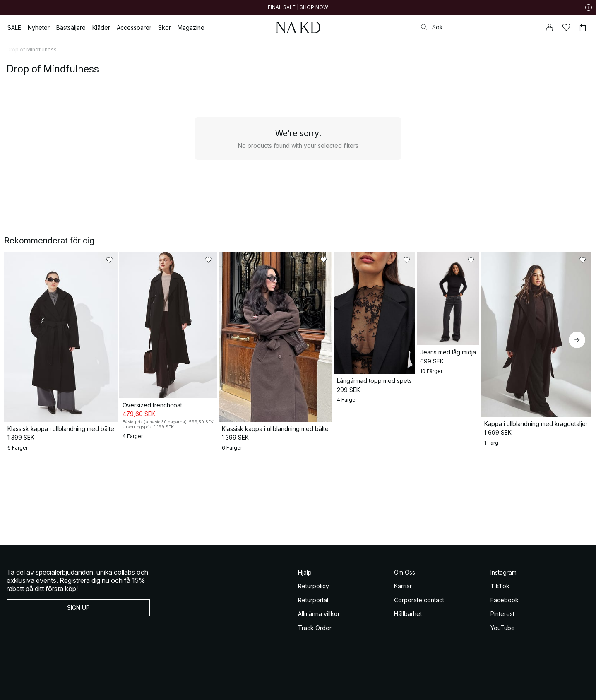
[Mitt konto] (550, 27)
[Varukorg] (583, 27)
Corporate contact (419, 629)
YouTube (503, 657)
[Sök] (478, 27)
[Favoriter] (566, 27)
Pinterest (502, 643)
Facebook (505, 629)
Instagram (503, 602)
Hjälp (305, 602)
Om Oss (405, 602)
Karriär (403, 615)
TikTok (500, 615)
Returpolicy (314, 615)
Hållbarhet (408, 643)
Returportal (313, 629)
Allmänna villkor (319, 643)
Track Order (315, 657)
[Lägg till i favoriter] (142, 260)
